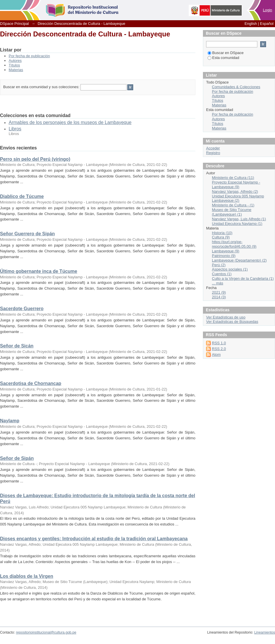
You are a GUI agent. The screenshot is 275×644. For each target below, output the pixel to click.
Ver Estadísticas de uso (226, 317)
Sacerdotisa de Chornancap (31, 383)
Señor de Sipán (17, 458)
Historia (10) (222, 233)
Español (267, 24)
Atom (216, 355)
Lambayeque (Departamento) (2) (239, 260)
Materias (16, 70)
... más (218, 283)
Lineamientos (265, 632)
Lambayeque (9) (226, 251)
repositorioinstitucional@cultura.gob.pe (46, 632)
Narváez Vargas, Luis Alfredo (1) (239, 219)
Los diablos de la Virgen (27, 576)
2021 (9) (219, 292)
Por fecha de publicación (29, 56)
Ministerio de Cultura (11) (233, 178)
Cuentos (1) (222, 274)
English (251, 24)
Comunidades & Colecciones (236, 87)
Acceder (213, 148)
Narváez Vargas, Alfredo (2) (235, 191)
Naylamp (10, 421)
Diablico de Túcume (22, 196)
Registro (213, 153)
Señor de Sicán (17, 346)
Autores (15, 61)
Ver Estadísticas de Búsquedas (232, 322)
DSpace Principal (14, 24)
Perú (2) (219, 265)
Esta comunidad (223, 58)
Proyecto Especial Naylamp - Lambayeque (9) (236, 185)
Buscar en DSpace (225, 53)
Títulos (14, 65)
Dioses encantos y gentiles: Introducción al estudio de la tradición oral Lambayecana (94, 539)
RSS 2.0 (219, 349)
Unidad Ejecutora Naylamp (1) (237, 224)
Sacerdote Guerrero (22, 309)
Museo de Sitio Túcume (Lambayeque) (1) (232, 212)
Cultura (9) (221, 237)
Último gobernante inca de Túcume (39, 271)
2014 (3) (219, 297)
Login (267, 10)
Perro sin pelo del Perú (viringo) (35, 159)
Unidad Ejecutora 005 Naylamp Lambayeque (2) (238, 198)
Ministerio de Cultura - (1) (233, 205)
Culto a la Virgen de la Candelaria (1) (243, 278)
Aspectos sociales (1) (230, 269)
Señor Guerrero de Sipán (27, 234)
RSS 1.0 (219, 343)
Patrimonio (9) (224, 256)
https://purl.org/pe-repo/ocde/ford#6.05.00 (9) (234, 244)
